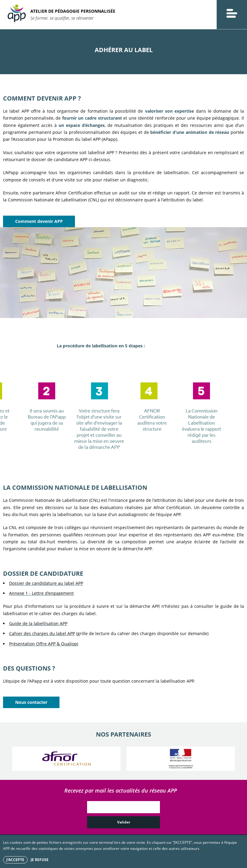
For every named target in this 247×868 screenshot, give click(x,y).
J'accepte (15, 860)
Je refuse (40, 860)
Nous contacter (31, 702)
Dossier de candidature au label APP (46, 583)
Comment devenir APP (39, 221)
